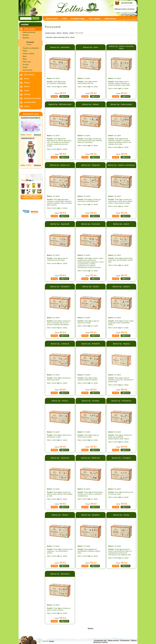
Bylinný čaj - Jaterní (121, 224)
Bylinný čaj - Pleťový (60, 401)
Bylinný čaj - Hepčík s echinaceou (121, 165)
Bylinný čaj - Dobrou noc (60, 165)
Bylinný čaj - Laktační (121, 287)
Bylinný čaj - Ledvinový (60, 344)
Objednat (37, 135)
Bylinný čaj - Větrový (60, 515)
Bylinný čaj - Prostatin (91, 401)
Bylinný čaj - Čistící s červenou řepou (121, 47)
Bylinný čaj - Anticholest (60, 47)
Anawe (51, 641)
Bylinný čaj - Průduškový (121, 401)
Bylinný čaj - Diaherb (91, 104)
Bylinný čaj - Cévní (91, 47)
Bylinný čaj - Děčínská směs (60, 104)
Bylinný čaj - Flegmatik (91, 165)
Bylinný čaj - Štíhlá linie (91, 458)
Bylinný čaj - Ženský (121, 515)
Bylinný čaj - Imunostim (91, 224)
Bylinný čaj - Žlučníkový (60, 574)
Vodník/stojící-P (28, 138)
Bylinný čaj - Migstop (121, 344)
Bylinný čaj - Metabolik (91, 344)
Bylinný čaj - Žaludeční (91, 515)
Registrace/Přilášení (129, 14)
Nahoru (91, 628)
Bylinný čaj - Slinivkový (60, 458)
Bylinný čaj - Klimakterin (60, 287)
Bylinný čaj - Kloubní (91, 287)
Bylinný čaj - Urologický (121, 458)
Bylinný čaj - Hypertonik (60, 224)
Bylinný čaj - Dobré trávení (121, 104)
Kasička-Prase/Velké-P (31, 118)
